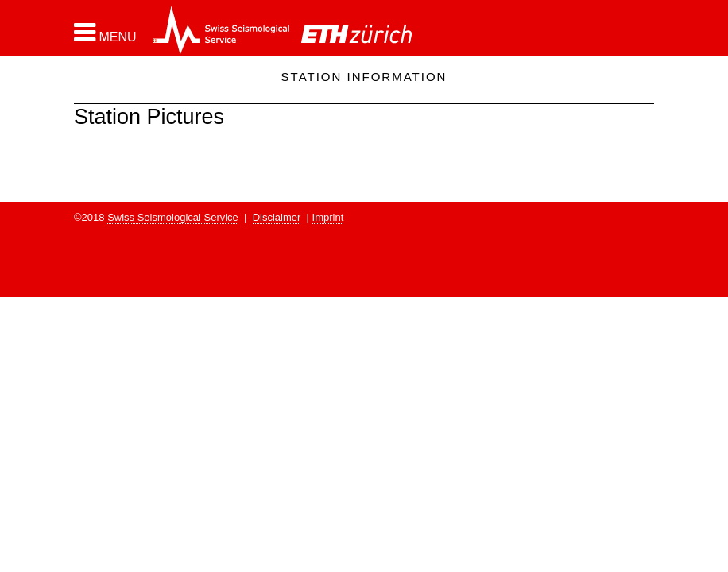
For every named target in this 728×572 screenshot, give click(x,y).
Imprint (328, 217)
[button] (105, 33)
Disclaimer (277, 217)
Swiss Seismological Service (173, 217)
